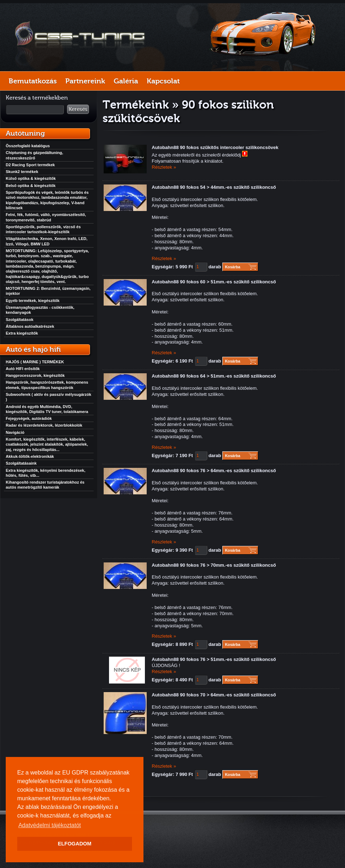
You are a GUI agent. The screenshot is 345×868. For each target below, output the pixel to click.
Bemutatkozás (33, 81)
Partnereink (85, 81)
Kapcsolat (163, 81)
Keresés (78, 109)
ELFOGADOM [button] (75, 844)
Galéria (126, 81)
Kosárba (233, 267)
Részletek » (164, 167)
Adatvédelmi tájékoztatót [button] (49, 825)
